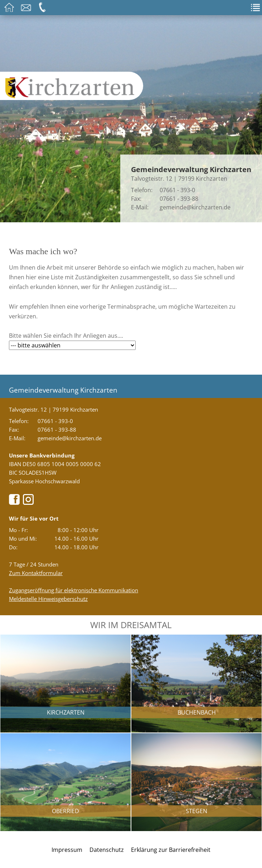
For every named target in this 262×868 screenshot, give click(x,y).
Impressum (67, 850)
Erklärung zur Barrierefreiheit (171, 850)
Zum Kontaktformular (36, 573)
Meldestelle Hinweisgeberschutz (48, 599)
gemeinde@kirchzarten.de (195, 207)
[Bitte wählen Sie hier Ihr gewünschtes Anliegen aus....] (72, 345)
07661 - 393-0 (177, 190)
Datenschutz (107, 850)
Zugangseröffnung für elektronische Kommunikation (74, 590)
